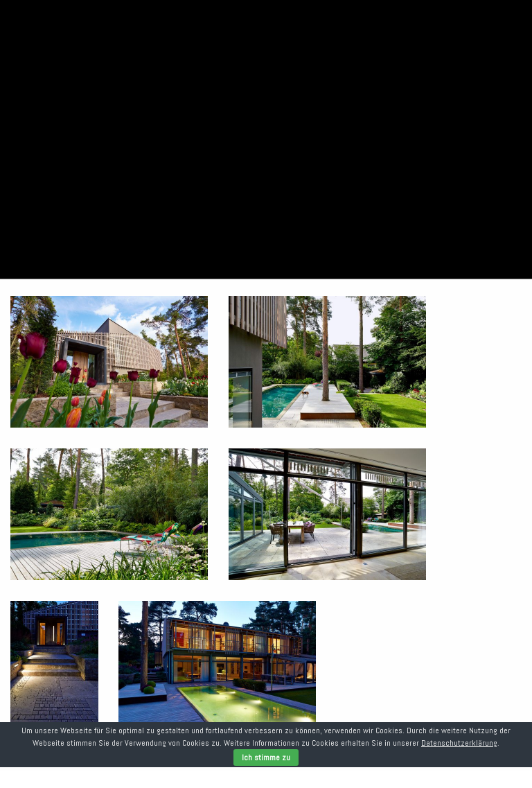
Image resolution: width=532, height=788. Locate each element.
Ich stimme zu (266, 758)
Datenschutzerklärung (459, 743)
